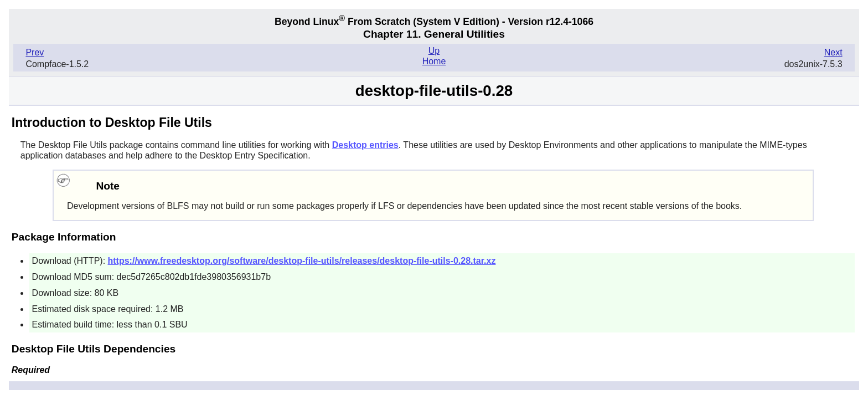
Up (434, 51)
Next (833, 52)
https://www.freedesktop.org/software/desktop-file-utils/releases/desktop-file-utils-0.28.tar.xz (302, 261)
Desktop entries (365, 145)
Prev (35, 52)
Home (434, 61)
